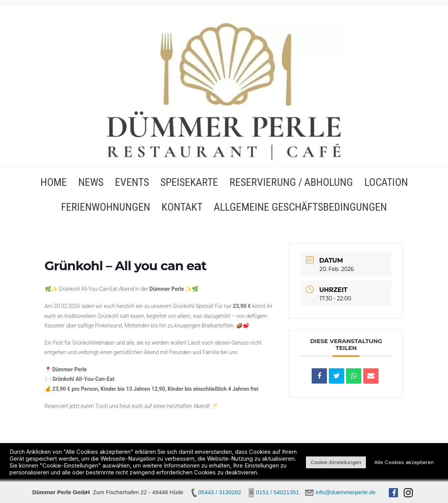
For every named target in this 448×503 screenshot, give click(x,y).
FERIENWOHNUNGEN (106, 207)
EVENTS (132, 182)
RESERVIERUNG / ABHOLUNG (291, 182)
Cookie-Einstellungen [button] (336, 462)
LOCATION (386, 182)
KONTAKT (182, 207)
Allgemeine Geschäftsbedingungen (300, 207)
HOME (54, 182)
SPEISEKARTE (189, 182)
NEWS (91, 182)
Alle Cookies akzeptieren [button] (404, 462)
